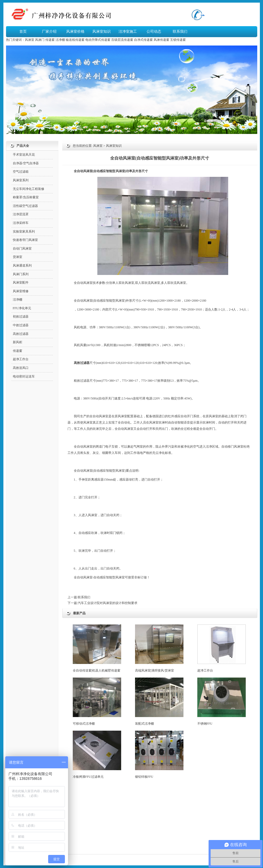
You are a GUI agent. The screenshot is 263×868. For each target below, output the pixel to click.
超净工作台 (222, 648)
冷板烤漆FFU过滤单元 (97, 755)
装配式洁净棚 (159, 701)
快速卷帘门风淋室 (25, 240)
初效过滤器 (21, 317)
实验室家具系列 (24, 232)
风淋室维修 (21, 291)
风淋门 (40, 40)
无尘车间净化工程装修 (29, 189)
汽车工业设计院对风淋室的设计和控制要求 (108, 603)
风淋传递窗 (161, 40)
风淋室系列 (21, 180)
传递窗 (50, 40)
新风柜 (18, 342)
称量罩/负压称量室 (26, 197)
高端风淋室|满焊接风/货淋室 (159, 648)
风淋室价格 (75, 32)
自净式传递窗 (143, 40)
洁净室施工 (128, 32)
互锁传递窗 (178, 40)
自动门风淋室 (22, 249)
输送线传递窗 (75, 40)
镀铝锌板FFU (159, 755)
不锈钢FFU (222, 701)
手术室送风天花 (24, 155)
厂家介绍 (49, 32)
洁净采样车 (21, 223)
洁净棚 (60, 40)
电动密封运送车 (24, 376)
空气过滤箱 (21, 172)
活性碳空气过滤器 (25, 206)
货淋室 (18, 257)
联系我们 (180, 32)
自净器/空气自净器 (26, 163)
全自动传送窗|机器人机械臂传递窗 (97, 648)
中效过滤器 (21, 325)
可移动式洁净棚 (97, 701)
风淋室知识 (102, 32)
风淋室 (30, 40)
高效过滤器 (21, 334)
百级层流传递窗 (122, 40)
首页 (23, 32)
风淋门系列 (21, 274)
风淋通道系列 (22, 266)
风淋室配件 (21, 283)
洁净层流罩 (21, 214)
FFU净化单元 (22, 308)
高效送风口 (21, 368)
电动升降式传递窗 (98, 40)
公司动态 (154, 32)
